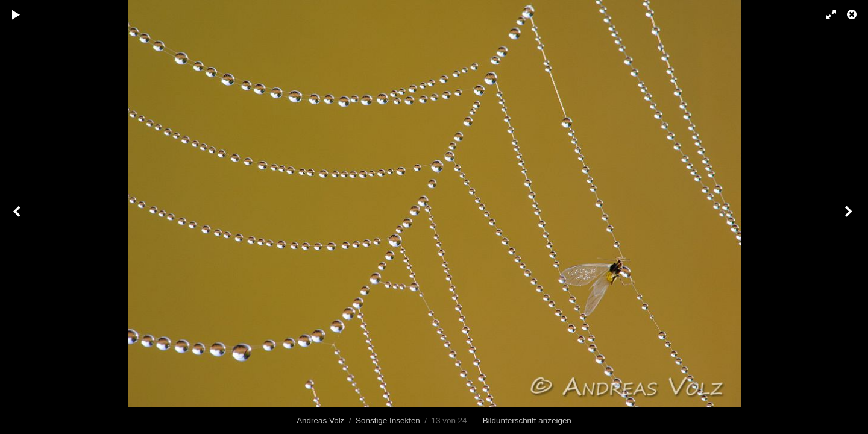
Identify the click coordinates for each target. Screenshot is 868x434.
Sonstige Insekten (388, 420)
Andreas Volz (320, 420)
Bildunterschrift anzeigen (527, 420)
